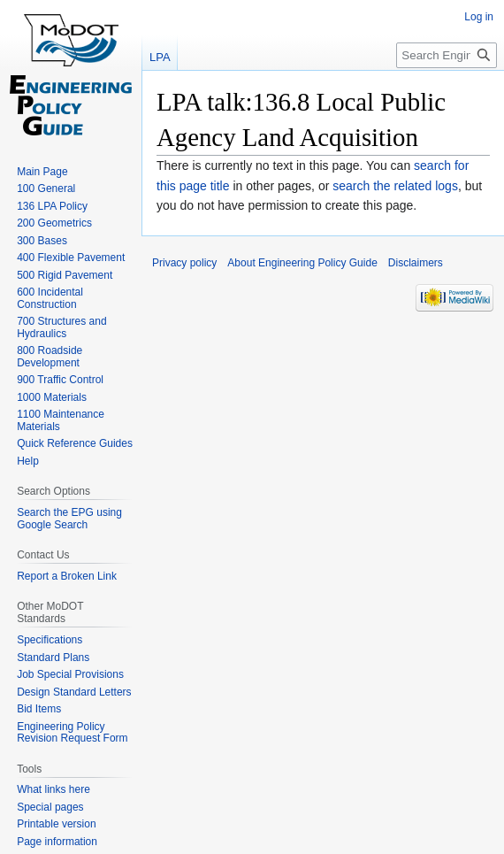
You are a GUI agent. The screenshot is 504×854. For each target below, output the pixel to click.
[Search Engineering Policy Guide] (447, 55)
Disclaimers (416, 263)
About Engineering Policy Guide (302, 263)
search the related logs (395, 186)
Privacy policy (184, 263)
